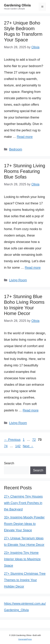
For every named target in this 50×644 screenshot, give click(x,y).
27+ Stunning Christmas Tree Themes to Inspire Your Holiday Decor (25, 580)
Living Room (18, 280)
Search (9, 463)
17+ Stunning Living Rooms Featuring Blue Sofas (25, 171)
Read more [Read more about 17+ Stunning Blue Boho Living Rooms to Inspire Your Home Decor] (31, 410)
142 (18, 446)
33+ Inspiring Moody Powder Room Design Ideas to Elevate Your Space (24, 524)
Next (28, 446)
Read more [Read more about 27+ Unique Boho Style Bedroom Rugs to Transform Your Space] (25, 137)
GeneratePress (25, 639)
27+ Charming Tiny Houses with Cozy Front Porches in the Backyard (23, 503)
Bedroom (16, 149)
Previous (12, 440)
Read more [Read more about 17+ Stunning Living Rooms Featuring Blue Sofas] (33, 267)
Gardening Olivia (17, 5)
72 (34, 440)
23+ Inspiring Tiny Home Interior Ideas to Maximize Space (22, 559)
